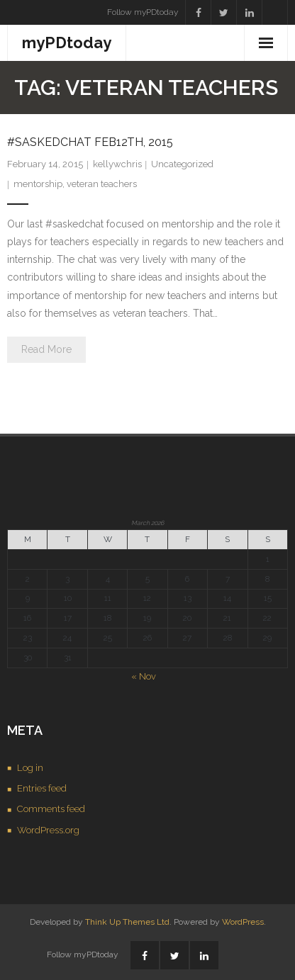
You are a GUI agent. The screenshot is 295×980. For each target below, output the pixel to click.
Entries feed (42, 788)
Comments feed (51, 809)
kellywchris (117, 164)
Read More (46, 349)
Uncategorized (182, 164)
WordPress (243, 922)
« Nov (144, 676)
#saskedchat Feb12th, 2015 (90, 142)
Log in (30, 768)
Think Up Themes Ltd (127, 922)
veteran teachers (102, 184)
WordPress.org (48, 830)
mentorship (38, 184)
